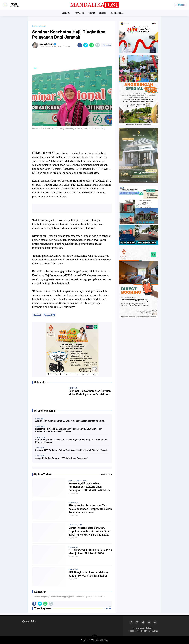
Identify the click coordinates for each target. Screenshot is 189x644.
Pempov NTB (49, 315)
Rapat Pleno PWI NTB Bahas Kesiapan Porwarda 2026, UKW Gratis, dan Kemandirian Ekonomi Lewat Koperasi (69, 430)
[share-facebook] (80, 45)
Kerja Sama (153, 631)
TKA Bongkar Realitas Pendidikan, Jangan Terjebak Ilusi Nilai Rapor (88, 574)
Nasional (37, 315)
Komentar (107, 45)
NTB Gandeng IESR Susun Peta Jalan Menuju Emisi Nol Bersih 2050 (90, 552)
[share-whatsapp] (92, 45)
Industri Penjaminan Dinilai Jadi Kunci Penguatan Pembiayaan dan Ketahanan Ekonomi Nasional (72, 441)
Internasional (117, 13)
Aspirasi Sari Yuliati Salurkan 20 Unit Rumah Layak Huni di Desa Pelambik (70, 421)
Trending (182, 5)
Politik (92, 13)
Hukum (103, 13)
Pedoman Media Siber (138, 631)
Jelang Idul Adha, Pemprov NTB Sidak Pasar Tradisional (61, 458)
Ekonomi (66, 13)
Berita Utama (76, 525)
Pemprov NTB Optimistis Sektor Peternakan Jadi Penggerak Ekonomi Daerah (71, 450)
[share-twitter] (86, 45)
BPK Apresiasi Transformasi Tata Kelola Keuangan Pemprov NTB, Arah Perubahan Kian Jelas (90, 509)
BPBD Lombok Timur (79, 481)
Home (35, 26)
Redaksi (149, 628)
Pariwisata (79, 13)
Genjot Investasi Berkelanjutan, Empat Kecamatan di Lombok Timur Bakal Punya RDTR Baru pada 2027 (90, 531)
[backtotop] (94, 637)
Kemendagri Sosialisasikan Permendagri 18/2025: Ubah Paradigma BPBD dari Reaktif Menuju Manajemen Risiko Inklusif (90, 487)
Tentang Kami (138, 628)
